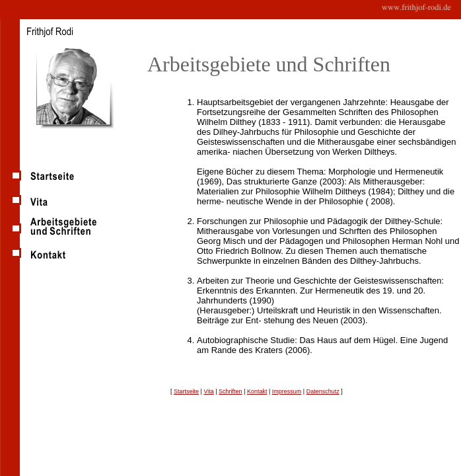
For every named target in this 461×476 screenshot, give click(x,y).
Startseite (186, 391)
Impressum (287, 391)
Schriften (230, 391)
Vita (208, 391)
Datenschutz (323, 391)
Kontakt (257, 391)
